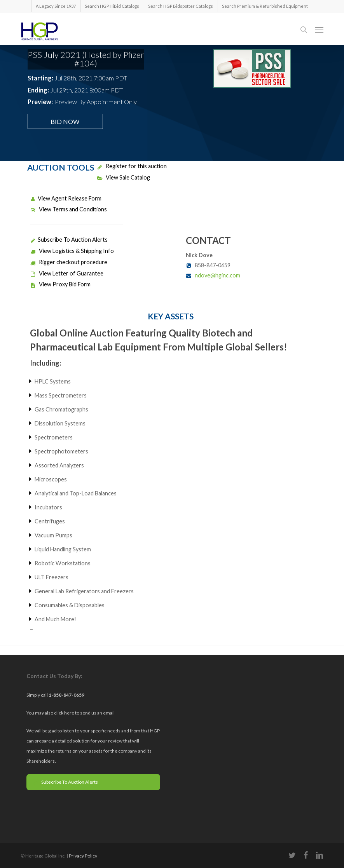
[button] (319, 30)
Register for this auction (132, 166)
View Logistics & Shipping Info (72, 251)
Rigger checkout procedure (69, 262)
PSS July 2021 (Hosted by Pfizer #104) (86, 59)
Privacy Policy (83, 856)
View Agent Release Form (66, 198)
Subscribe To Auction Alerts (69, 240)
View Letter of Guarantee (67, 273)
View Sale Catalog (123, 177)
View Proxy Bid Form (60, 284)
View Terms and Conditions (68, 209)
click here (65, 713)
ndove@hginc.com (217, 275)
